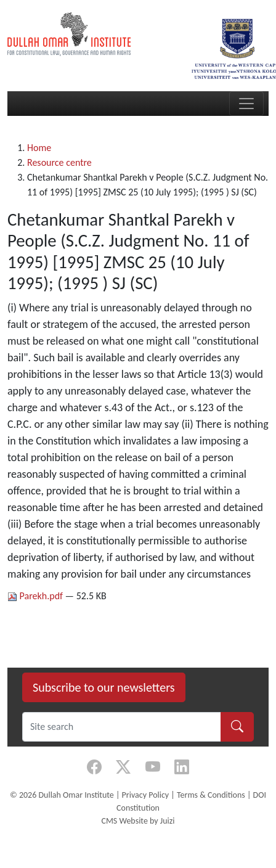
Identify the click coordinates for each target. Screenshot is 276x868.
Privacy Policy (146, 795)
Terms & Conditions (211, 795)
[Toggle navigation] (246, 104)
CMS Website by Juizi (138, 821)
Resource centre (59, 162)
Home (39, 148)
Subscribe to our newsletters (104, 687)
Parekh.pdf (36, 596)
